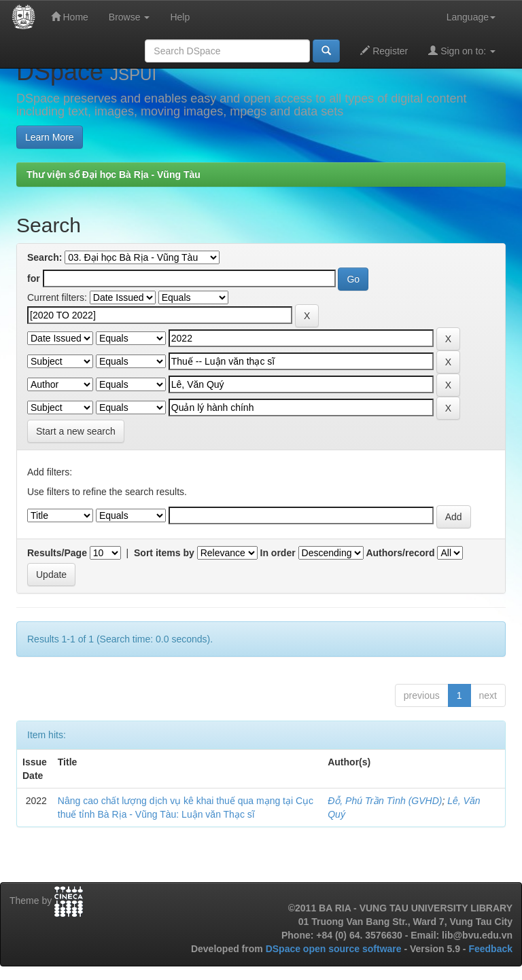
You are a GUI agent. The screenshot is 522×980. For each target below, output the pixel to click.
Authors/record (400, 553)
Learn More (50, 137)
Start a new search (76, 431)
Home (70, 17)
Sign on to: (462, 51)
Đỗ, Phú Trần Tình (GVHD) (385, 801)
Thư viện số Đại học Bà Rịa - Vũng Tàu (114, 175)
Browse (129, 17)
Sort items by (164, 553)
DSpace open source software (335, 949)
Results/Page (57, 553)
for (34, 278)
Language (471, 17)
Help (180, 17)
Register (384, 51)
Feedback (490, 949)
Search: (45, 257)
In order (278, 553)
